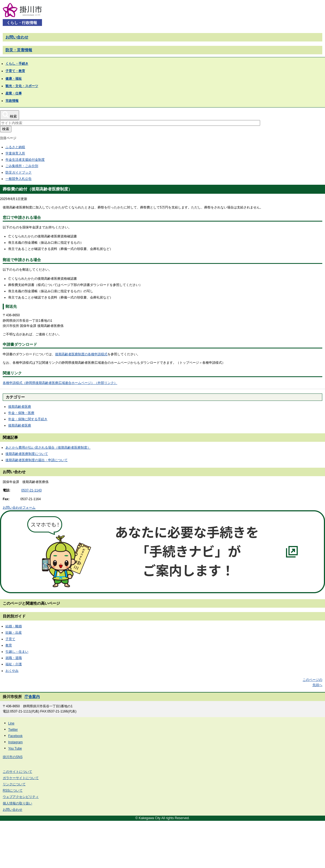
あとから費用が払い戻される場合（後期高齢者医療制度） (48, 448)
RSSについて (13, 791)
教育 (9, 645)
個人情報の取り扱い (17, 803)
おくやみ (12, 671)
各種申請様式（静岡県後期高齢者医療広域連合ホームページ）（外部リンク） (60, 383)
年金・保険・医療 (21, 413)
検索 (6, 129)
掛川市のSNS (13, 757)
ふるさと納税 (15, 147)
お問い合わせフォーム (19, 508)
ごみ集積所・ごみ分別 (22, 166)
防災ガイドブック (19, 172)
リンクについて (14, 784)
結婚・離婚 (14, 626)
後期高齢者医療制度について (27, 454)
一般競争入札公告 (19, 179)
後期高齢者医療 (20, 407)
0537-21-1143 (31, 490)
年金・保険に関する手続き (28, 419)
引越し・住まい (17, 652)
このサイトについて (17, 772)
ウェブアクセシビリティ (21, 797)
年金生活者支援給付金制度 (25, 160)
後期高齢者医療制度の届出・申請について (37, 460)
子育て (10, 639)
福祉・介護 (14, 664)
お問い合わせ (17, 37)
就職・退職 (14, 658)
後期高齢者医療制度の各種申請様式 (81, 354)
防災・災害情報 (19, 50)
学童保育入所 (15, 153)
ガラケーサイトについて (21, 778)
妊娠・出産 (14, 633)
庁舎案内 (32, 697)
